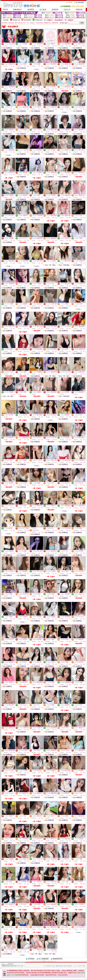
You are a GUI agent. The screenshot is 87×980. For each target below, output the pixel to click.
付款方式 (67, 10)
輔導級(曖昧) (28, 20)
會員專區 (31, 10)
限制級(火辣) (17, 20)
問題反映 (79, 10)
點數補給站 (17, 10)
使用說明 (55, 10)
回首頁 (5, 10)
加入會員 (43, 10)
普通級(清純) (39, 20)
